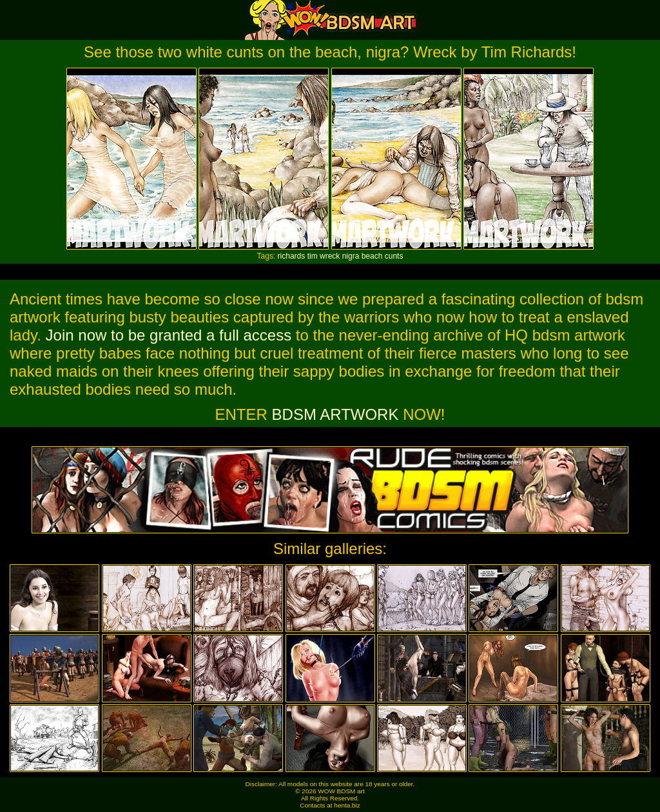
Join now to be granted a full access (169, 335)
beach (372, 256)
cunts (394, 256)
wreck (330, 256)
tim (313, 256)
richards (292, 256)
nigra (351, 256)
